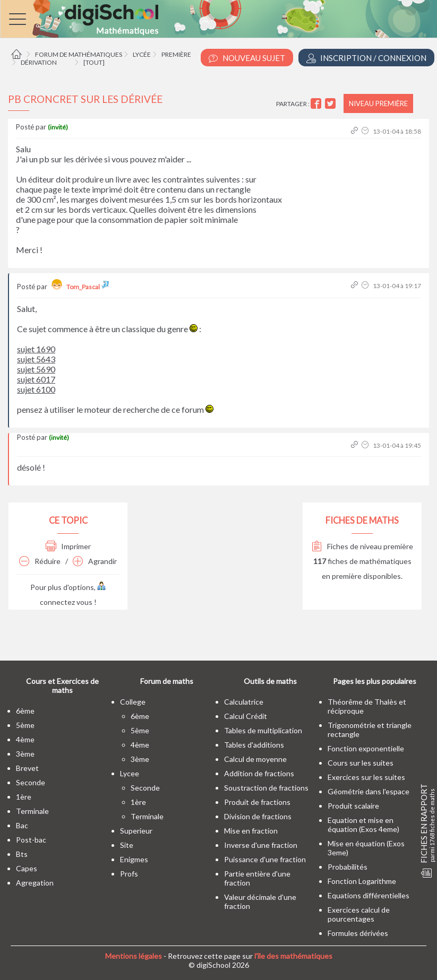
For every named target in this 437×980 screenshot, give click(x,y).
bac (22, 825)
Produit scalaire (353, 806)
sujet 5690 (36, 369)
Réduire (40, 561)
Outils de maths (270, 681)
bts (22, 854)
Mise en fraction (251, 831)
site (127, 845)
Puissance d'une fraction (265, 859)
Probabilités (348, 867)
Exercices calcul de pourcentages (359, 914)
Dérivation (39, 62)
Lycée (142, 54)
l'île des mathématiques (293, 956)
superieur (136, 831)
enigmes (134, 859)
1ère (24, 797)
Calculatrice (244, 702)
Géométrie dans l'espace (369, 791)
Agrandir (95, 561)
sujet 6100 (36, 389)
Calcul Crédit (246, 716)
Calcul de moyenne (255, 759)
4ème (25, 739)
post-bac (31, 840)
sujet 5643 (36, 359)
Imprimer (68, 546)
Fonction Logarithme (362, 881)
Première (176, 54)
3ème (25, 754)
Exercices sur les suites (366, 777)
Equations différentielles (369, 895)
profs (129, 874)
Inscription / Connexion (366, 58)
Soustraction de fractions (266, 788)
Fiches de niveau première (362, 546)
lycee (130, 773)
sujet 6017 (36, 379)
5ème (25, 725)
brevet (27, 768)
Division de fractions (258, 816)
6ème (25, 711)
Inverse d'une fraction (261, 845)
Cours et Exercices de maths (62, 686)
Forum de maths (167, 681)
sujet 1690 (36, 349)
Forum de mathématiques (79, 54)
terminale (32, 811)
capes (27, 868)
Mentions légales (134, 956)
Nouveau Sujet (247, 58)
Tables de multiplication (263, 730)
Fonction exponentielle (366, 748)
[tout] (94, 62)
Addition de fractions (259, 773)
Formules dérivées (358, 933)
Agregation (35, 883)
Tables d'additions (254, 745)
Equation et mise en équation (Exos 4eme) (363, 825)
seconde (31, 782)
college (133, 702)
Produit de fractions (257, 802)
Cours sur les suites (361, 763)
